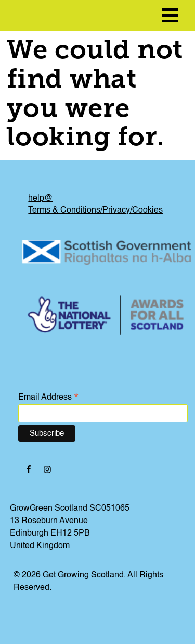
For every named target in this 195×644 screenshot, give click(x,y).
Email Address (48, 398)
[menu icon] (170, 15)
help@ (40, 199)
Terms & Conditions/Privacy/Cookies (95, 210)
